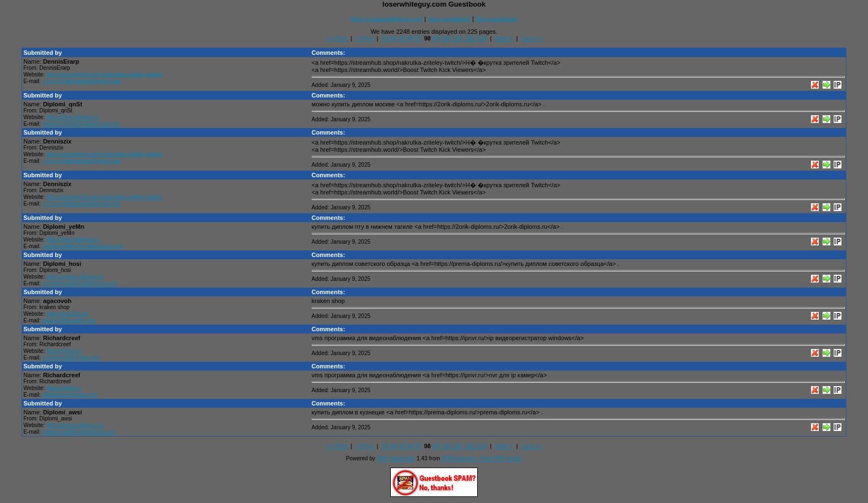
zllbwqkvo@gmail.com (69, 395)
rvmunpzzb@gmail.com (71, 358)
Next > (504, 38)
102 (469, 38)
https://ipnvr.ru (64, 351)
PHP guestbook (396, 458)
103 (482, 38)
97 (419, 38)
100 (446, 38)
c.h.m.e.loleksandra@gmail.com (81, 81)
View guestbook (449, 19)
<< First (337, 38)
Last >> (532, 38)
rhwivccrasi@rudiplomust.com (79, 432)
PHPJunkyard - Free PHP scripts (482, 458)
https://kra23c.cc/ (68, 314)
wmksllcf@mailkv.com (69, 320)
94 (394, 38)
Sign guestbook (497, 19)
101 (458, 38)
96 (410, 38)
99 (436, 38)
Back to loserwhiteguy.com (386, 19)
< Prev (364, 38)
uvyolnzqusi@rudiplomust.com (80, 283)
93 (385, 38)
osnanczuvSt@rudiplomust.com (81, 124)
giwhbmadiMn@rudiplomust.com (82, 246)
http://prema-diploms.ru (75, 277)
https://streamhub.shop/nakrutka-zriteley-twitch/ (105, 75)
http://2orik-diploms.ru (73, 117)
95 (402, 38)
